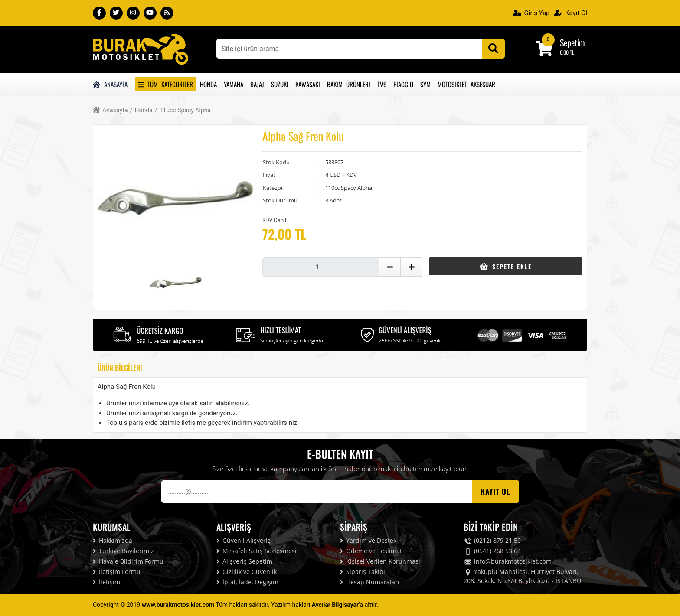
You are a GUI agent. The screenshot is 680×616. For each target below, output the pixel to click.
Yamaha (234, 84)
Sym (425, 84)
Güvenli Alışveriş (244, 540)
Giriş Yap (531, 13)
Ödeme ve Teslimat (371, 551)
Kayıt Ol (571, 13)
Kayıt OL (495, 491)
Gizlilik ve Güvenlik (247, 572)
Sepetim (572, 42)
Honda (208, 84)
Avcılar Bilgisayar (335, 605)
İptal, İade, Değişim (247, 582)
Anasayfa (110, 84)
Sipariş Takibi (363, 572)
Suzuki (280, 84)
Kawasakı (308, 84)
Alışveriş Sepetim (244, 561)
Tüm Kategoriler (166, 84)
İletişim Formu (117, 572)
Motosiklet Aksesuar (466, 84)
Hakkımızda (113, 540)
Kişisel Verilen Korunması (380, 561)
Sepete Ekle (505, 266)
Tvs (382, 84)
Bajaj (257, 84)
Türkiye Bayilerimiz (123, 551)
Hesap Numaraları (370, 582)
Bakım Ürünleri (349, 84)
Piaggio (403, 84)
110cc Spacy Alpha (183, 110)
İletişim (106, 582)
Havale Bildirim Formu (128, 561)
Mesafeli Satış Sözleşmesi (257, 551)
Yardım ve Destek (368, 540)
